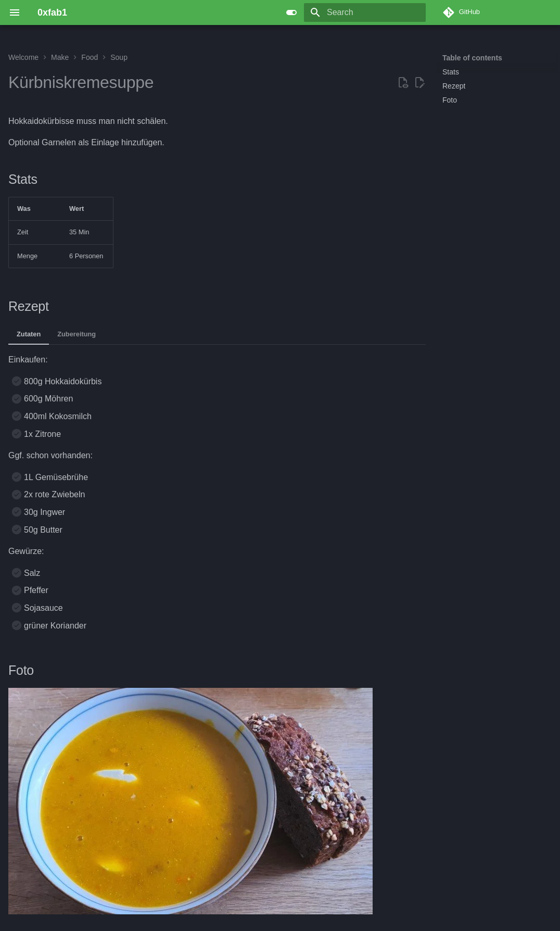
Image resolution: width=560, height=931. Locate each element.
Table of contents (472, 58)
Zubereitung (77, 334)
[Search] (365, 12)
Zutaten (29, 334)
